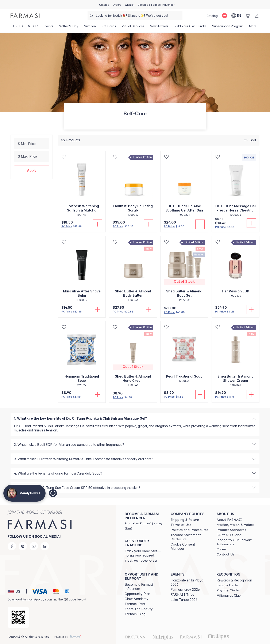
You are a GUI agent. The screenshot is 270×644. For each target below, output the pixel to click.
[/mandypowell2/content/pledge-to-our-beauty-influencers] (236, 542)
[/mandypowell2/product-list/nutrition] (90, 27)
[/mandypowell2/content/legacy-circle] (227, 585)
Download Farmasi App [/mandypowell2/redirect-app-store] (24, 599)
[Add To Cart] (97, 224)
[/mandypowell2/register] (117, 4)
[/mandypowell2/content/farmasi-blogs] (135, 614)
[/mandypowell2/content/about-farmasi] (229, 520)
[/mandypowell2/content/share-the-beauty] (139, 609)
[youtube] (34, 546)
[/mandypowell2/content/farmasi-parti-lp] (136, 604)
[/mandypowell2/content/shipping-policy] (185, 520)
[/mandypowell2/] (25, 16)
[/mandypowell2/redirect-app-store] (18, 617)
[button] (32, 170)
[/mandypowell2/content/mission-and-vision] (235, 525)
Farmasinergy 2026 (185, 589)
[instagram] (23, 546)
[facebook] (12, 546)
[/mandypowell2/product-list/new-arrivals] (159, 27)
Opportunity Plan (137, 594)
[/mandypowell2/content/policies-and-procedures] (189, 530)
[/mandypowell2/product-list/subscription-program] (228, 27)
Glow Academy (136, 599)
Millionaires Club (229, 595)
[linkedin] (45, 546)
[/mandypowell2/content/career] (222, 549)
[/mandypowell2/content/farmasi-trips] (182, 595)
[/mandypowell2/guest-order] (141, 561)
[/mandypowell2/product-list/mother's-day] (69, 27)
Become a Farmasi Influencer (139, 587)
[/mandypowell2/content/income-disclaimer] (190, 537)
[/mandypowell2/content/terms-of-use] (181, 525)
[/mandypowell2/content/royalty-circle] (227, 590)
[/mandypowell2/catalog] (104, 4)
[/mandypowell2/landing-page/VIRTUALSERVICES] (133, 27)
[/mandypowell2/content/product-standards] (231, 530)
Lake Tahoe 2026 (184, 600)
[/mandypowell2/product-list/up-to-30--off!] (26, 27)
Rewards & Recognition (234, 580)
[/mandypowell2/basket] (248, 16)
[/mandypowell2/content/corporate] (229, 535)
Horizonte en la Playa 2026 (187, 582)
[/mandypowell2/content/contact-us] (225, 554)
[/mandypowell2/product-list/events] (48, 27)
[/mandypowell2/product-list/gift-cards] (109, 27)
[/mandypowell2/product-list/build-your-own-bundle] (190, 27)
